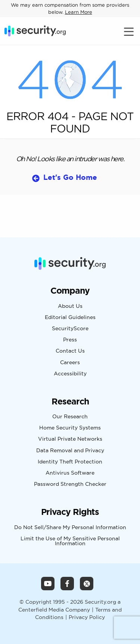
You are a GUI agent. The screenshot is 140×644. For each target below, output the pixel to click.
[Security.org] (35, 31)
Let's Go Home (70, 177)
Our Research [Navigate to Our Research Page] (70, 417)
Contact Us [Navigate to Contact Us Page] (70, 351)
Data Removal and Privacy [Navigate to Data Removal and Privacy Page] (70, 451)
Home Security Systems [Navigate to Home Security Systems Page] (70, 428)
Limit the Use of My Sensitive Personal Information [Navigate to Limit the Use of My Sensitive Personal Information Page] (70, 541)
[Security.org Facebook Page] (67, 584)
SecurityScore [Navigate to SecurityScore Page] (70, 329)
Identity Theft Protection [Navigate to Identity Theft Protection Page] (70, 462)
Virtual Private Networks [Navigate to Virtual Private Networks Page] (70, 439)
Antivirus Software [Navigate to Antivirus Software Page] (70, 473)
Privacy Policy (87, 617)
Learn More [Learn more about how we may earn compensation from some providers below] (79, 12)
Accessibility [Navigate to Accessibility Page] (70, 374)
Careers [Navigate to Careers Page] (70, 363)
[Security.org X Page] (87, 584)
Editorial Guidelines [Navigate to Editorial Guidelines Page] (70, 318)
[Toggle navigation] (130, 31)
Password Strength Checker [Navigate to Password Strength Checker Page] (70, 484)
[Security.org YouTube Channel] (48, 584)
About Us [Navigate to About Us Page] (70, 306)
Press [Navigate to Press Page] (70, 340)
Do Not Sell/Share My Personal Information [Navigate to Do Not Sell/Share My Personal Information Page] (70, 528)
